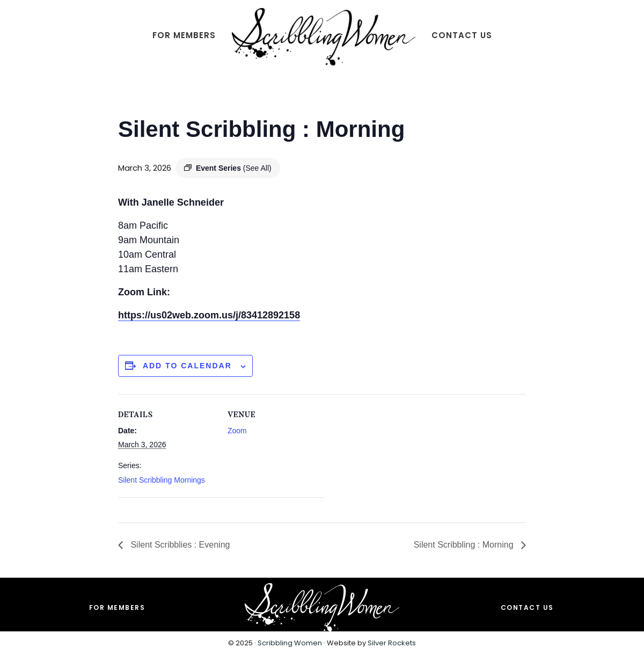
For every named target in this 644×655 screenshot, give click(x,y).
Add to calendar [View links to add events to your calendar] (187, 366)
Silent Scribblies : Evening (179, 545)
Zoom (237, 431)
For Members (117, 607)
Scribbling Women (290, 643)
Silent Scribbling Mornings (162, 480)
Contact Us (527, 607)
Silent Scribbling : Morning (465, 545)
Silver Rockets (392, 643)
